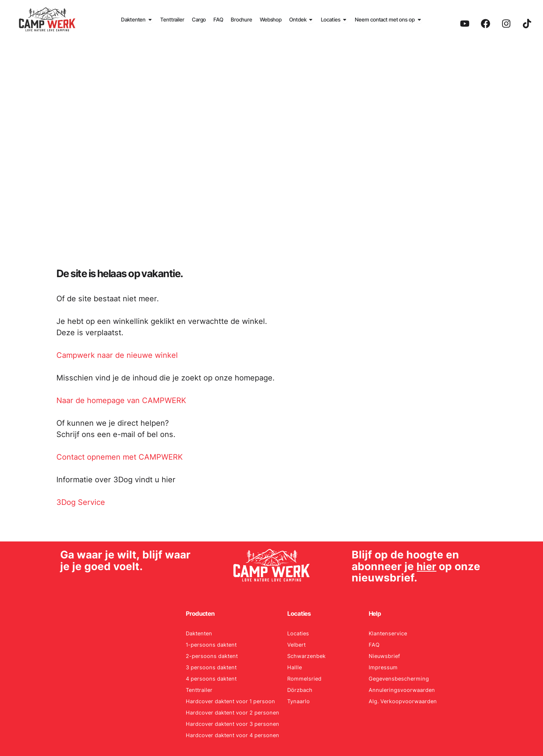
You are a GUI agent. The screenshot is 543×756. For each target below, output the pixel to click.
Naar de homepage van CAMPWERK (121, 400)
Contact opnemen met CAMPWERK (120, 457)
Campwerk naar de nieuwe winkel (117, 355)
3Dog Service (81, 502)
